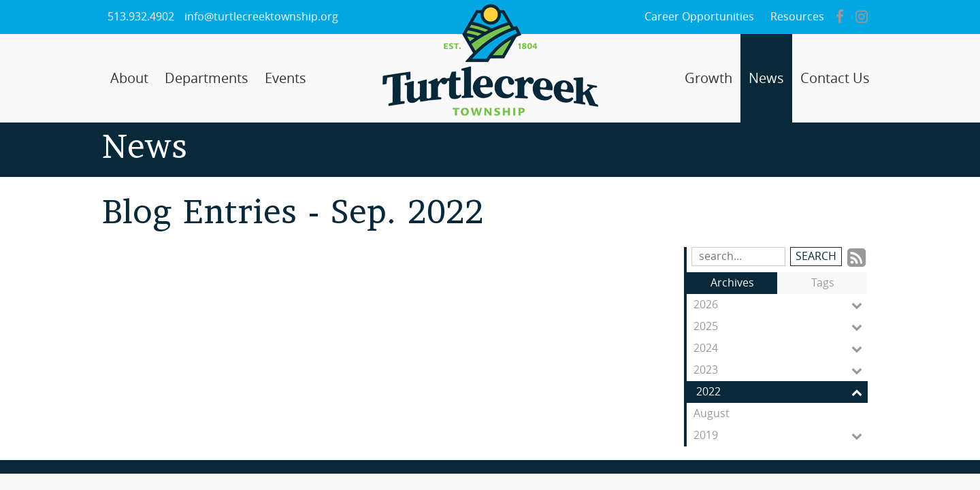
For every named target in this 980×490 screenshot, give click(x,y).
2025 (781, 327)
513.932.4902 (141, 17)
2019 (781, 436)
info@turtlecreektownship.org (261, 17)
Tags (823, 283)
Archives (732, 283)
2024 (781, 348)
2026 (781, 305)
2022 (782, 392)
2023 (781, 370)
